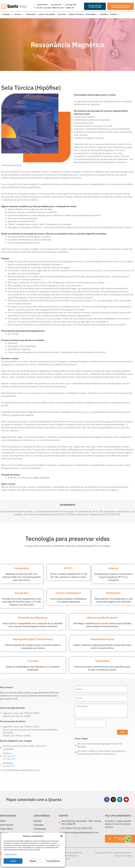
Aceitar (13, 861)
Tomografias (22, 593)
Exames (19, 14)
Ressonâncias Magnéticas (33, 617)
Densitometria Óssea (102, 639)
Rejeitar (33, 861)
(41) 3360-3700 (11, 759)
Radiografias (113, 593)
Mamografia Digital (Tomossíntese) (33, 639)
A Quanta (7, 14)
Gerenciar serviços (11, 854)
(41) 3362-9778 (11, 756)
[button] (61, 836)
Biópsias (113, 568)
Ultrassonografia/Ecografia (102, 617)
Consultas (33, 661)
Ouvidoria (104, 14)
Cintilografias (22, 568)
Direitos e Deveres (76, 14)
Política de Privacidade (123, 857)
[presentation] (90, 724)
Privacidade (92, 14)
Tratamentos (31, 14)
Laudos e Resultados (47, 14)
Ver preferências (53, 861)
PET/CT (68, 568)
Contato (115, 14)
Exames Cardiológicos (68, 593)
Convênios (62, 14)
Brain (68, 860)
